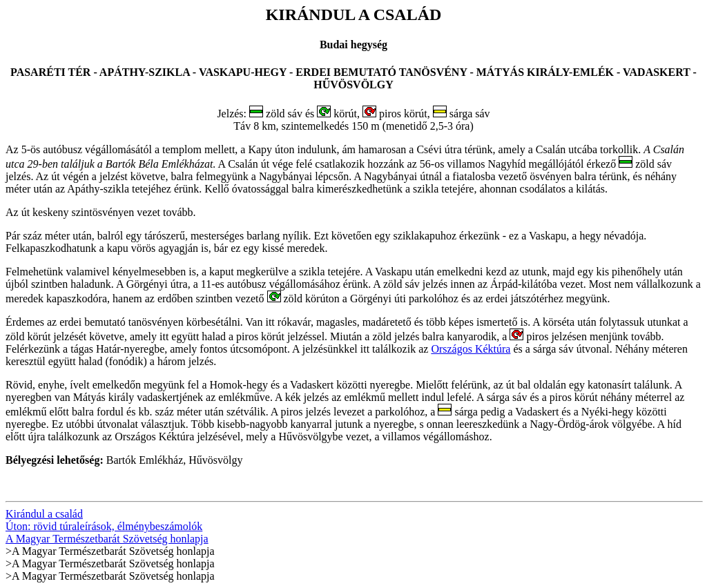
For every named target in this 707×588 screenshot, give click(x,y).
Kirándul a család (44, 514)
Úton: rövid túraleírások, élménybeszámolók (104, 526)
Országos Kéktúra (471, 349)
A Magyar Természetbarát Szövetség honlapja (107, 539)
